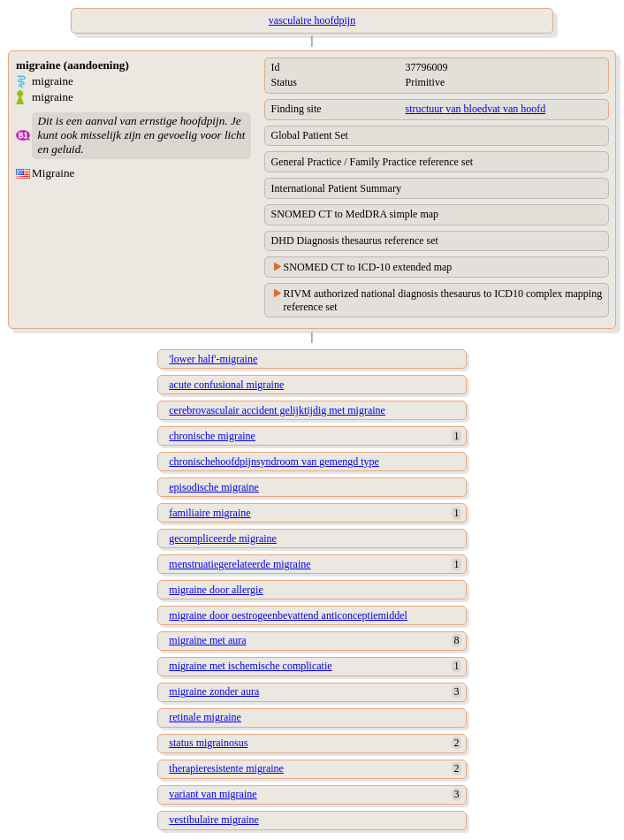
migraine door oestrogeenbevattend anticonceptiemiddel (288, 615)
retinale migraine (205, 717)
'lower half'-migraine (213, 359)
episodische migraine (214, 487)
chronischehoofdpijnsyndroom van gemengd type (274, 462)
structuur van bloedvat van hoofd (476, 109)
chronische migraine (212, 436)
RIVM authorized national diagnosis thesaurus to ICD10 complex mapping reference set (443, 300)
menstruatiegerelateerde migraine (240, 564)
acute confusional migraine (226, 385)
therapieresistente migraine (226, 768)
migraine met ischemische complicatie (250, 666)
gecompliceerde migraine (223, 538)
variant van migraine (213, 794)
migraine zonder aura (214, 691)
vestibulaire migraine (214, 820)
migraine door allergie (216, 590)
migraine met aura (207, 640)
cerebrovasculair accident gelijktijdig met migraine (277, 410)
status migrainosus (208, 743)
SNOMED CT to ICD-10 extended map (368, 267)
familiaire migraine (209, 513)
